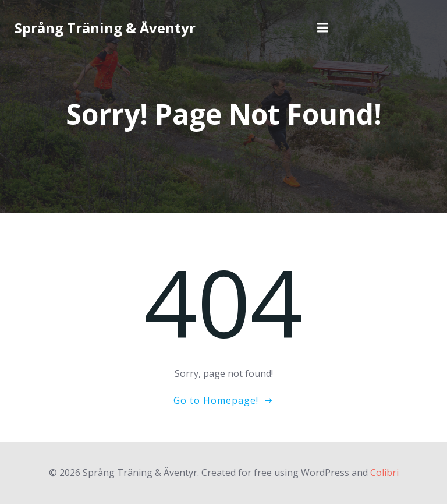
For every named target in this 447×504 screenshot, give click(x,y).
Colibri (384, 473)
